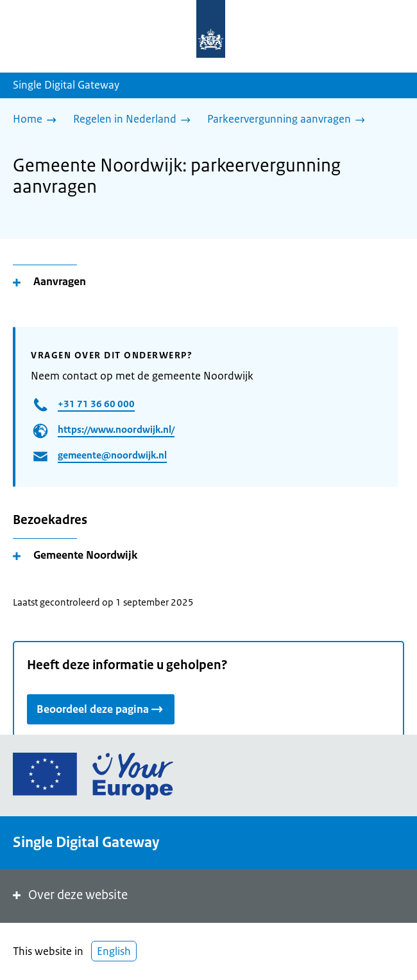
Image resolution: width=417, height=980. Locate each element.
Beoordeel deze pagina (101, 709)
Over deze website (69, 895)
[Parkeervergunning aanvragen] (289, 120)
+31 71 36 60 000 (96, 404)
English (114, 951)
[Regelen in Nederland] (135, 120)
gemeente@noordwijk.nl (112, 455)
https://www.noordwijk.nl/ (116, 429)
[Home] (38, 120)
